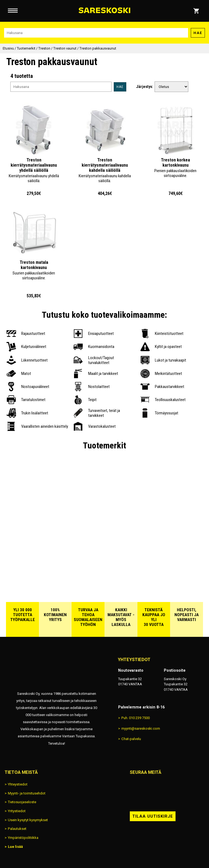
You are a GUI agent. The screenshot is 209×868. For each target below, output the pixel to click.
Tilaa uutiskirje (153, 816)
